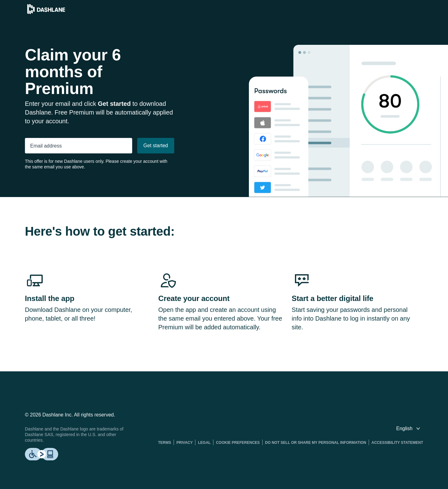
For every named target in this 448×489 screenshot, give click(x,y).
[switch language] (409, 429)
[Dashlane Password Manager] (46, 12)
